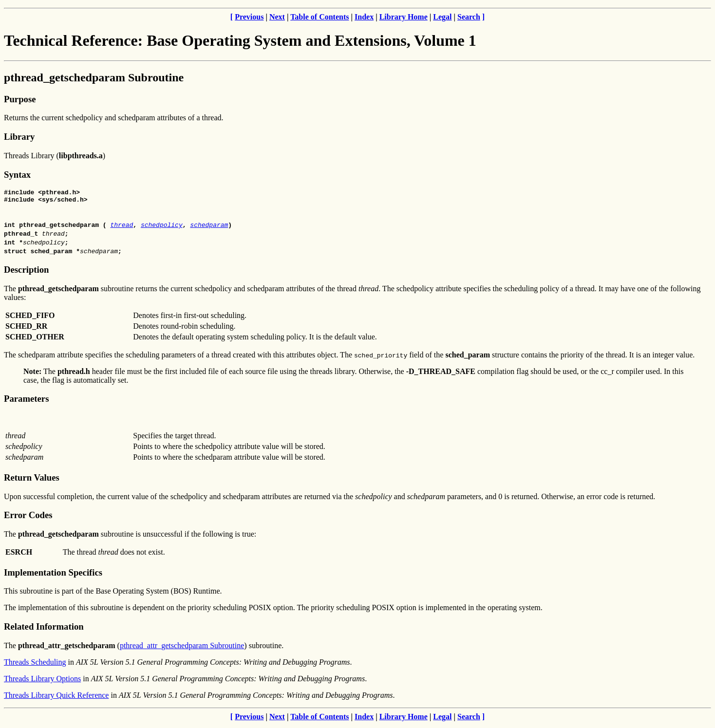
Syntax (17, 175)
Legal (442, 17)
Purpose (20, 99)
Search (469, 17)
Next (277, 17)
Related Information (44, 629)
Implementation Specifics (53, 575)
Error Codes (28, 518)
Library (19, 137)
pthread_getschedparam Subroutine (94, 77)
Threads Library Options (42, 681)
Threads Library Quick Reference (56, 698)
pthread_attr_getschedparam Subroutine (182, 648)
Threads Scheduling (35, 665)
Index (364, 17)
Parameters (26, 401)
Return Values (32, 480)
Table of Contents (320, 17)
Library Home (404, 17)
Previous (249, 17)
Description (26, 272)
